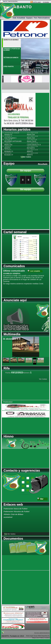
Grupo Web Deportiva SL (42, 636)
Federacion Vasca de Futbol (16, 509)
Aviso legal (30, 636)
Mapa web (36, 638)
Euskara (46, 2)
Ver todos (27, 157)
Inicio (5, 1)
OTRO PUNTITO (9, 67)
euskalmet (8, 517)
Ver (42, 499)
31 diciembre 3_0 (12, 339)
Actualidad (21, 18)
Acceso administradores (42, 633)
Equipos (30, 18)
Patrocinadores (44, 18)
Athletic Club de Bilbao (13, 514)
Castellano (37, 2)
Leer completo (35, 271)
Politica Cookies (45, 638)
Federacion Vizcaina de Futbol (16, 511)
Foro (36, 18)
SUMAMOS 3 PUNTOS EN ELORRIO (12, 49)
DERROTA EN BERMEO (11, 40)
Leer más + (29, 69)
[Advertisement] (19, 212)
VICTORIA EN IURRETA (11, 58)
